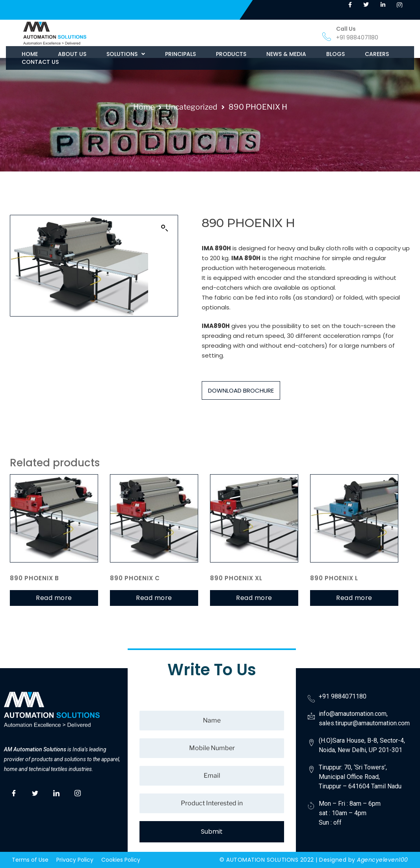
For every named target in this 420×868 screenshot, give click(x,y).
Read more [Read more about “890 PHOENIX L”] (354, 598)
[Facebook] (14, 792)
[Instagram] (78, 792)
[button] (126, 54)
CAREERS (377, 54)
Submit (212, 832)
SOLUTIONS (126, 54)
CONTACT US (40, 62)
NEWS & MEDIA (286, 54)
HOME (30, 54)
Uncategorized (191, 107)
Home (144, 107)
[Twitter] (35, 792)
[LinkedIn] (56, 792)
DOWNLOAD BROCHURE (241, 390)
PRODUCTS (231, 54)
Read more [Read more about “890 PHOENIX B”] (54, 598)
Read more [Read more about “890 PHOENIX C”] (154, 598)
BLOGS (335, 54)
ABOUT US (72, 54)
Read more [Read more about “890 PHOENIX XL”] (254, 598)
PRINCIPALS (180, 54)
